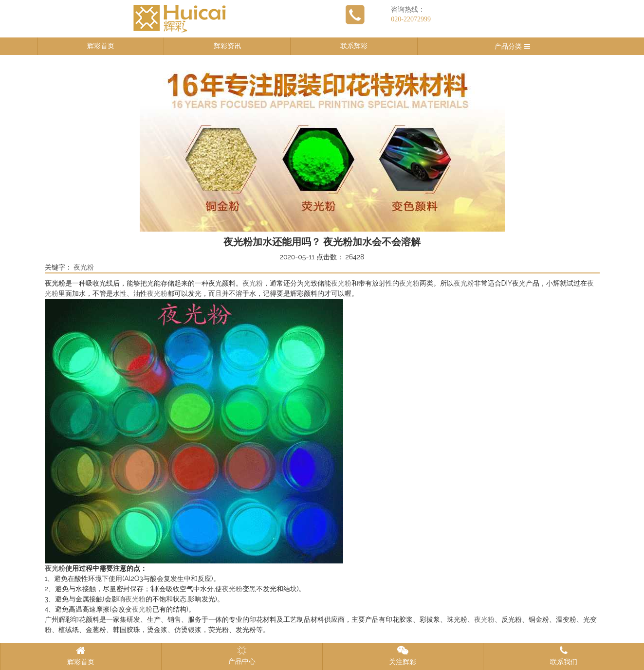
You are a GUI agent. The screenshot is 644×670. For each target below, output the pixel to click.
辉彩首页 (101, 46)
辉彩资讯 (227, 46)
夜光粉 (84, 267)
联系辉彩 (354, 46)
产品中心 (242, 655)
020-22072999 (411, 19)
